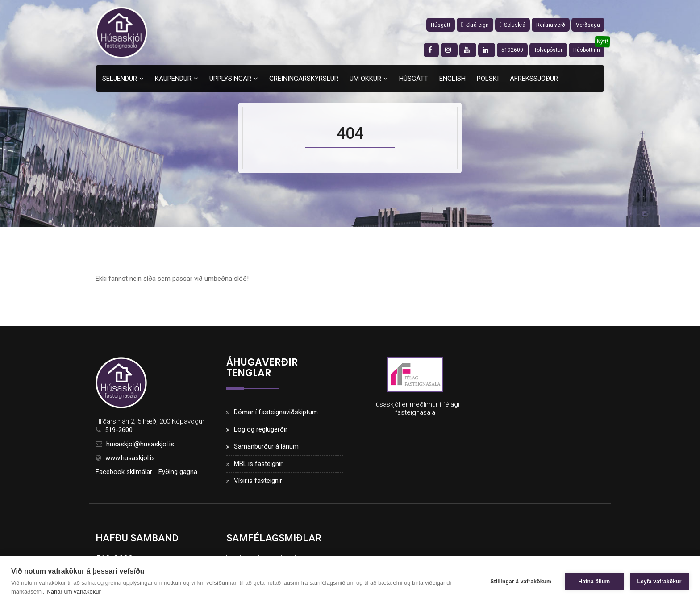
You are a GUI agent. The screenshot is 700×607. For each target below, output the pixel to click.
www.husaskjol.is (130, 458)
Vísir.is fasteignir (258, 481)
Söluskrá (512, 25)
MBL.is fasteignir (258, 464)
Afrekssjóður (534, 79)
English (452, 79)
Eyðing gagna (178, 472)
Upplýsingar (230, 79)
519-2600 (119, 430)
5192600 (512, 50)
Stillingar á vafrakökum (521, 582)
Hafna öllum (594, 582)
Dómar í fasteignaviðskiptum (276, 412)
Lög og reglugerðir (261, 429)
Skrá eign (475, 25)
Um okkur (365, 79)
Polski (488, 79)
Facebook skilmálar (124, 472)
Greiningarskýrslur (304, 79)
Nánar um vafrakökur (73, 592)
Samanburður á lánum (266, 446)
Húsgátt (441, 25)
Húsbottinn (587, 50)
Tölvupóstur (548, 50)
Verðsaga (588, 25)
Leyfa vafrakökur (659, 582)
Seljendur (120, 79)
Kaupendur (173, 79)
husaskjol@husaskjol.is (140, 444)
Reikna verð (551, 25)
